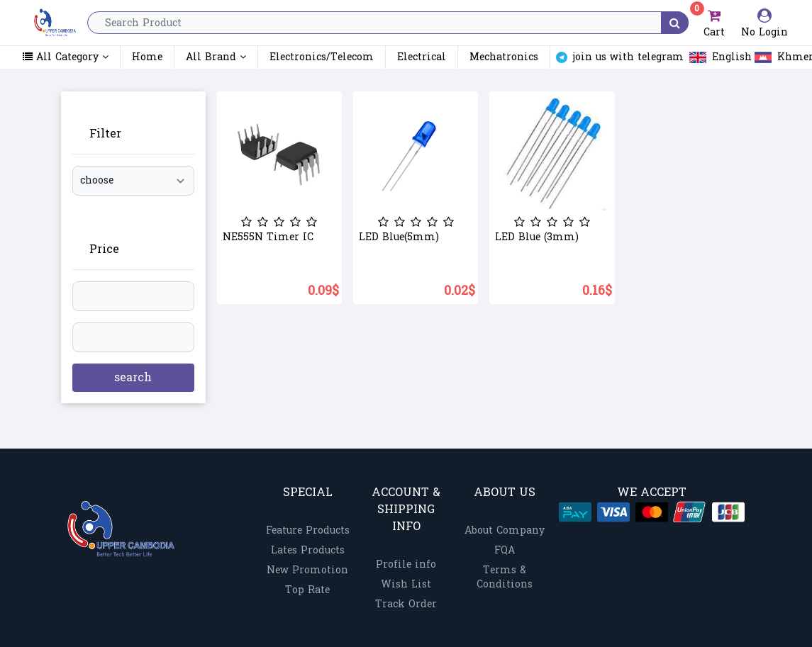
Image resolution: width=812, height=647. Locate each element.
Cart (713, 23)
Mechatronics (504, 57)
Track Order (406, 604)
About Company (505, 530)
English (711, 57)
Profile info (406, 564)
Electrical (422, 57)
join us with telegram (614, 57)
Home (147, 57)
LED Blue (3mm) (537, 237)
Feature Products (308, 530)
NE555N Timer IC (268, 237)
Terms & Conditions (505, 577)
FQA (505, 550)
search (133, 377)
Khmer (775, 57)
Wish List (406, 584)
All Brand (216, 57)
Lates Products (308, 550)
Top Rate (307, 590)
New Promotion (307, 570)
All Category (66, 57)
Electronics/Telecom (322, 57)
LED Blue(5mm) (399, 237)
